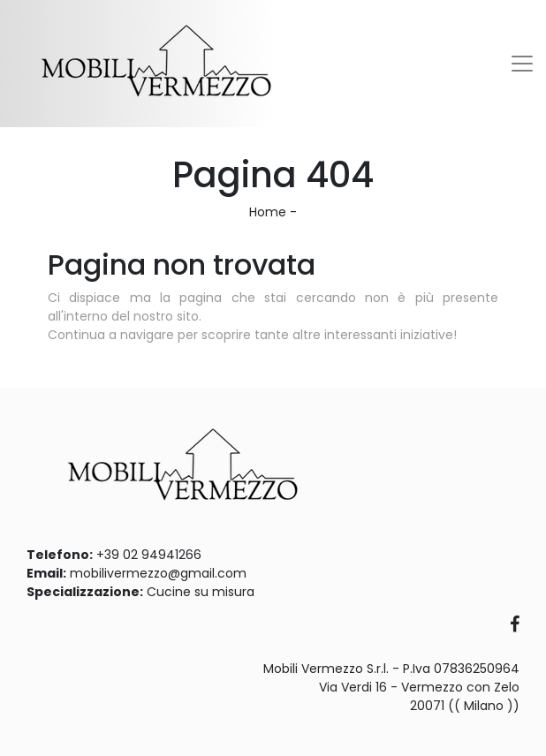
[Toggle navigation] (522, 64)
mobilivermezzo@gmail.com (158, 573)
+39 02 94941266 (149, 555)
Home (268, 212)
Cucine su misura (201, 592)
